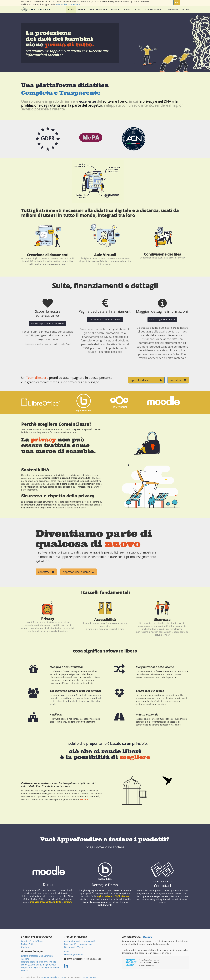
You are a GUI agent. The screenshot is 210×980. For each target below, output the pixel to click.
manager (35, 902)
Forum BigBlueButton (75, 954)
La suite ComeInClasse (32, 941)
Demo (48, 885)
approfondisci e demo (146, 380)
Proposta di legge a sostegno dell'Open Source (40, 969)
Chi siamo (148, 937)
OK (177, 2)
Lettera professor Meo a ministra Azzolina (37, 957)
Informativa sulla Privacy (68, 4)
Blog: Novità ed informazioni (78, 944)
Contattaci (162, 886)
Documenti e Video (74, 947)
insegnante (46, 902)
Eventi (67, 951)
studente (57, 902)
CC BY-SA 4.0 (89, 977)
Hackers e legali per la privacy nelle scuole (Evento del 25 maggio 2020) (39, 963)
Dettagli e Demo (105, 885)
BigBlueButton (28, 944)
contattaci (178, 380)
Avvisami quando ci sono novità (80, 941)
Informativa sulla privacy (53, 977)
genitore (68, 902)
